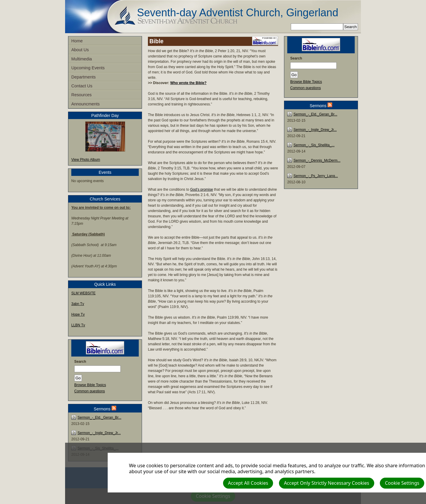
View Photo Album (86, 160)
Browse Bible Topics (90, 385)
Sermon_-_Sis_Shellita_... (314, 145)
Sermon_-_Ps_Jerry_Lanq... (316, 176)
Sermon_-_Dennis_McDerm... (317, 160)
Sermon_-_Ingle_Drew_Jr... (99, 433)
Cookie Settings (402, 483)
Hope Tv (78, 314)
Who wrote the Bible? (188, 83)
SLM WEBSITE (83, 293)
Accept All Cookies (248, 483)
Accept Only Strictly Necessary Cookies (327, 483)
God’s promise (202, 190)
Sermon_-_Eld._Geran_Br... (99, 418)
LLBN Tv (78, 325)
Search (80, 362)
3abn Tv (78, 304)
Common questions (89, 391)
